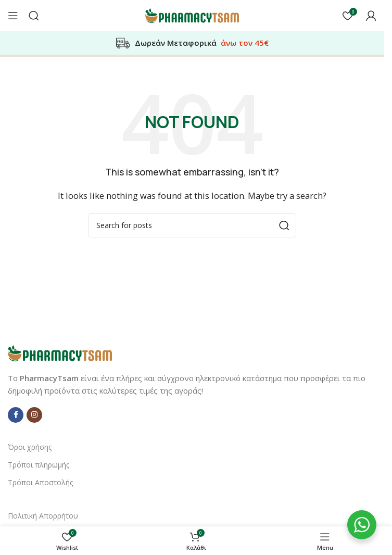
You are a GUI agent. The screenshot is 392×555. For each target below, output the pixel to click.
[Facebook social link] (16, 415)
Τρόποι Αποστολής (40, 482)
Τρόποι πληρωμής (39, 465)
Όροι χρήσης (30, 447)
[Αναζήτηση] (34, 16)
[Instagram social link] (34, 415)
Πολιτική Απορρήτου (43, 516)
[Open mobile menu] (13, 16)
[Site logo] (192, 15)
